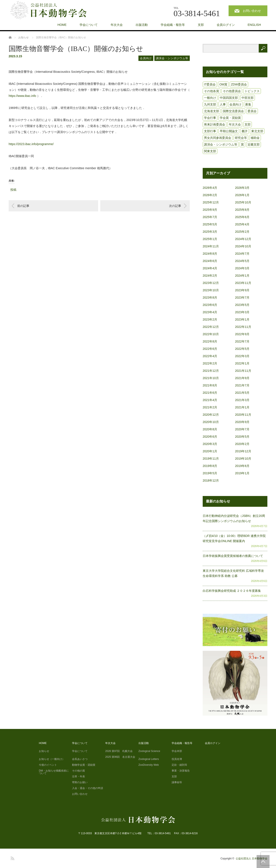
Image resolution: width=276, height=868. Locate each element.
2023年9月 (242, 290)
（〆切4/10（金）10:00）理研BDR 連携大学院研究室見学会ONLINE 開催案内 (234, 538)
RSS (12, 858)
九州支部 (210, 104)
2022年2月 (210, 363)
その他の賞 (78, 771)
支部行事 (210, 131)
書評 (245, 131)
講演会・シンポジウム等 (172, 58)
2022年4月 (210, 356)
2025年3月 (210, 232)
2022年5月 (242, 349)
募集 (248, 104)
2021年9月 (242, 378)
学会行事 (210, 118)
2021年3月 (242, 400)
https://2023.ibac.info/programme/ (31, 144)
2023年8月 (210, 298)
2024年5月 (242, 261)
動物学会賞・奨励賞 (84, 765)
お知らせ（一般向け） (52, 759)
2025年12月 (211, 202)
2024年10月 (243, 246)
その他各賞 (212, 91)
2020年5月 (242, 437)
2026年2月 (210, 195)
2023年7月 (242, 298)
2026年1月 (242, 195)
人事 (223, 104)
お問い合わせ (252, 11)
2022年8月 (210, 341)
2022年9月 (242, 334)
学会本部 (177, 751)
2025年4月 (242, 224)
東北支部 (257, 131)
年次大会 (117, 25)
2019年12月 (243, 451)
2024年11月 (211, 246)
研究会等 (241, 138)
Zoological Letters (149, 759)
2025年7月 (210, 217)
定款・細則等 (179, 765)
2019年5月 (210, 473)
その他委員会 (232, 91)
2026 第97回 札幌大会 (119, 751)
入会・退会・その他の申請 (88, 788)
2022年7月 (242, 341)
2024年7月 (242, 254)
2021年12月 (211, 371)
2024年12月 (243, 239)
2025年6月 (242, 217)
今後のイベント (48, 765)
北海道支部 (212, 111)
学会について (89, 25)
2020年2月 (242, 444)
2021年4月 (210, 400)
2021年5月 (242, 393)
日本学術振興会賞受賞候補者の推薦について (233, 556)
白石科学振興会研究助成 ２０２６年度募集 (232, 591)
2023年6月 (210, 305)
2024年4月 (210, 268)
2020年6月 (210, 437)
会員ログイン (226, 25)
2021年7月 (242, 385)
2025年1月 (210, 239)
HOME (62, 25)
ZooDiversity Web (149, 765)
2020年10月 (211, 422)
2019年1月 (242, 473)
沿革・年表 (78, 777)
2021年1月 (242, 407)
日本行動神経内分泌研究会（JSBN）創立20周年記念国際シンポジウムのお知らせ (234, 518)
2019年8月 (210, 466)
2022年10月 (211, 334)
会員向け (146, 58)
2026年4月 (210, 188)
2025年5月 (210, 224)
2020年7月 (242, 429)
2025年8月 (242, 210)
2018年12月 (211, 480)
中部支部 (248, 98)
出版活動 (142, 25)
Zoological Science (149, 751)
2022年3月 (242, 356)
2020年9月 (242, 422)
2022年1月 (242, 363)
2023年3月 (242, 312)
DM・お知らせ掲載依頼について (54, 772)
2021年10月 (211, 378)
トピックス (252, 91)
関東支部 (210, 151)
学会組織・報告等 (173, 25)
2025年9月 (210, 210)
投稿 (13, 189)
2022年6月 (210, 349)
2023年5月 (242, 305)
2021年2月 (210, 407)
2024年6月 (210, 261)
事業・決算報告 (181, 771)
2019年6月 (242, 466)
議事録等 (177, 782)
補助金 (255, 138)
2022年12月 (211, 327)
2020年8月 (210, 429)
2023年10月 (211, 290)
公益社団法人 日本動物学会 (252, 859)
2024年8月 (210, 254)
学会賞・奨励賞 (230, 118)
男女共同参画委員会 (218, 138)
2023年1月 (242, 319)
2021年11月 (243, 371)
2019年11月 (211, 459)
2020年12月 (211, 415)
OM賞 (223, 84)
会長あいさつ (80, 759)
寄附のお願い (80, 782)
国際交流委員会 (233, 111)
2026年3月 (242, 188)
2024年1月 (242, 276)
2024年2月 (210, 276)
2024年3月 (242, 268)
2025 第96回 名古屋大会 (120, 757)
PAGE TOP (263, 862)
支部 (201, 25)
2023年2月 (210, 319)
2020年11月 (243, 415)
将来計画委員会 (215, 124)
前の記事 (23, 206)
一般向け (210, 98)
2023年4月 (210, 312)
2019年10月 (243, 459)
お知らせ (44, 751)
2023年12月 (211, 283)
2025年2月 (242, 232)
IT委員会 (210, 84)
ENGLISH (254, 25)
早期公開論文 (229, 131)
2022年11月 (243, 327)
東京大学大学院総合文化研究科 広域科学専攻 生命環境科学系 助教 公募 (233, 573)
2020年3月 (210, 444)
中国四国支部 (229, 98)
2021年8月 (210, 385)
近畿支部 (254, 144)
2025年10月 (243, 202)
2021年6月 (210, 393)
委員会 (252, 111)
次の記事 (175, 206)
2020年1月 (210, 451)
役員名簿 (177, 759)
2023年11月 (243, 283)
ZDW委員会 (239, 84)
